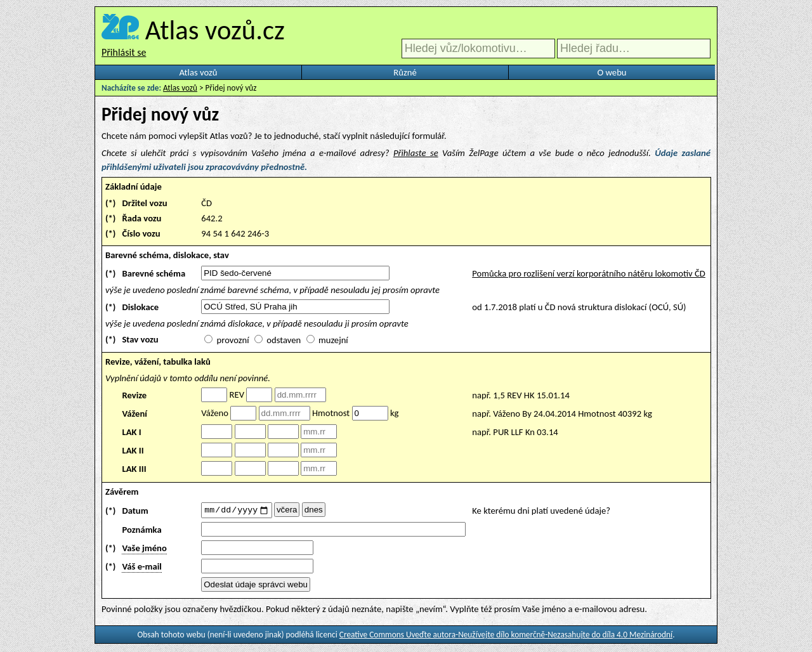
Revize (134, 395)
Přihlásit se (124, 52)
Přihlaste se (416, 153)
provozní (233, 340)
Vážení (134, 414)
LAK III (134, 469)
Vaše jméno (144, 550)
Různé (405, 72)
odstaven (284, 340)
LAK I (131, 432)
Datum (135, 511)
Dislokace (140, 307)
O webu (612, 72)
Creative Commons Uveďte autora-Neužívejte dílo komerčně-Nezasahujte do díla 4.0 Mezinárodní (506, 636)
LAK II (133, 450)
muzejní (333, 340)
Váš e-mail (141, 568)
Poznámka (141, 531)
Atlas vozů (199, 72)
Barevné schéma (154, 273)
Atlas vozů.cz (215, 30)
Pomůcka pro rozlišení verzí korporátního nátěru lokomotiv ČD (589, 273)
